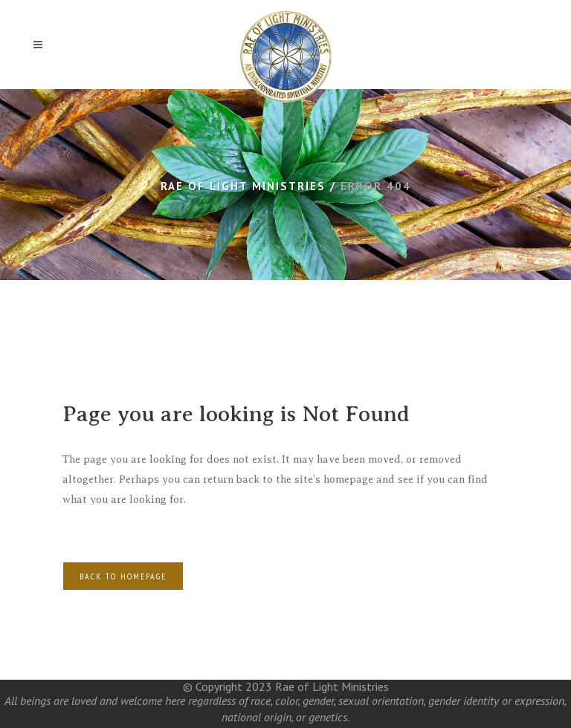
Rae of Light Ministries (243, 186)
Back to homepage (123, 576)
